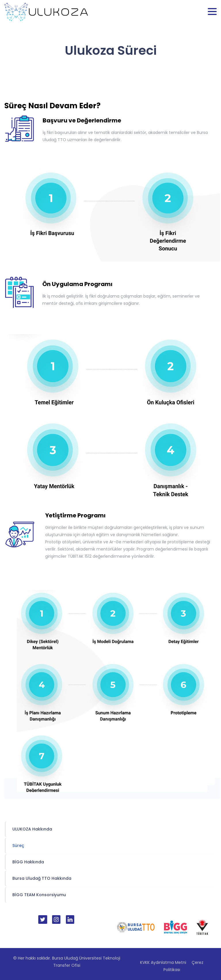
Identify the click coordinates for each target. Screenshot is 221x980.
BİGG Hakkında (28, 862)
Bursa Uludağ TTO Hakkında (42, 878)
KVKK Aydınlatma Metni (163, 962)
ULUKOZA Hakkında (32, 829)
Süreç (18, 845)
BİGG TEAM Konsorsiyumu (39, 895)
